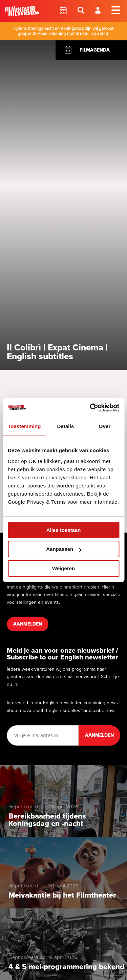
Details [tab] (65, 426)
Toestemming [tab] (24, 426)
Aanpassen (64, 549)
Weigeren (63, 568)
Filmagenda (95, 50)
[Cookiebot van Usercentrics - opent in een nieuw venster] (90, 408)
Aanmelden (28, 624)
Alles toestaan (64, 530)
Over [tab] (105, 426)
